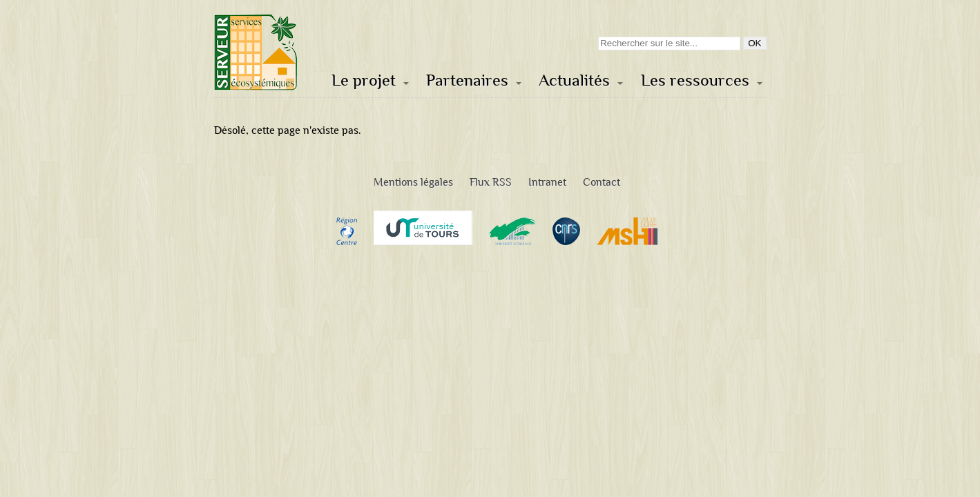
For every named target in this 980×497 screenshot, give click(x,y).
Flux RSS (491, 182)
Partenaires (467, 80)
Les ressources (695, 80)
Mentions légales (413, 182)
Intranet (547, 182)
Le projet (364, 80)
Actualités (574, 80)
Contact (602, 182)
